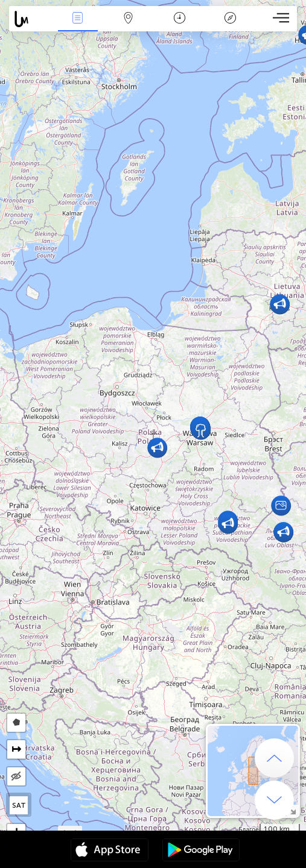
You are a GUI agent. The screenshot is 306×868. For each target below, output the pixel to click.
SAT (19, 805)
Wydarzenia (78, 19)
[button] (281, 505)
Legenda (230, 19)
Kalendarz (180, 19)
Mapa (129, 19)
